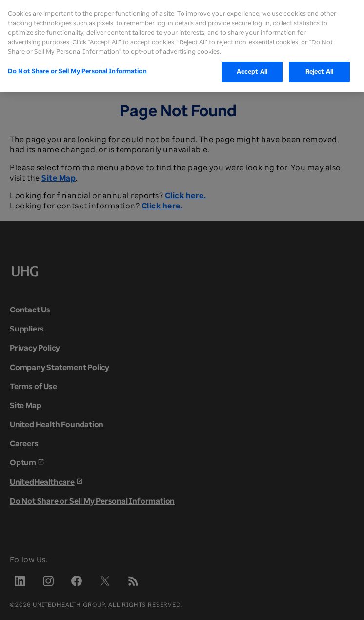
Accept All (252, 57)
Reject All (319, 57)
